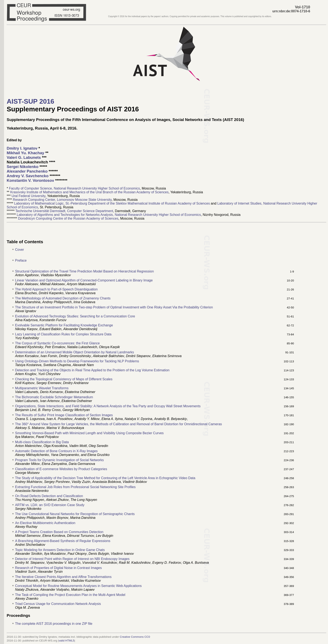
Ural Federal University (28, 196)
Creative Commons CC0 (135, 637)
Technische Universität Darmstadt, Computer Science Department (64, 211)
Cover (20, 250)
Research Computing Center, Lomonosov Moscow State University (62, 200)
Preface (21, 260)
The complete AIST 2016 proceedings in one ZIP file (54, 624)
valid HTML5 (67, 641)
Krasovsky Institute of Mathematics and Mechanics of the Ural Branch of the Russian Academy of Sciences (89, 192)
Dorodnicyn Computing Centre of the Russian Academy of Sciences (68, 218)
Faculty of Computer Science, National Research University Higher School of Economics (74, 188)
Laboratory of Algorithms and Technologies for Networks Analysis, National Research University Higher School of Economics (109, 215)
